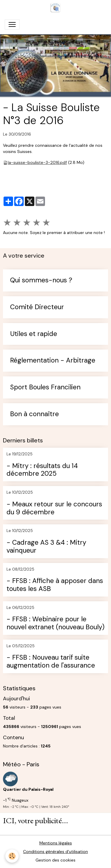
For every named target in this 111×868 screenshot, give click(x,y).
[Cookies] (12, 856)
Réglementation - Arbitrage (53, 361)
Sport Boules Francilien (45, 387)
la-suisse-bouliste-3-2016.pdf (37, 162)
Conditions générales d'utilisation (55, 851)
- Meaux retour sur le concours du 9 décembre (54, 508)
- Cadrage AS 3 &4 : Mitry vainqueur (46, 547)
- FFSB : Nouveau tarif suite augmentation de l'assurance (51, 662)
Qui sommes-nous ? (41, 280)
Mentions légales (56, 843)
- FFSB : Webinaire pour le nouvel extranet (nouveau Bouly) (55, 623)
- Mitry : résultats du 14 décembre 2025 (42, 470)
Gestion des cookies (55, 860)
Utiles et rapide (34, 334)
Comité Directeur (37, 307)
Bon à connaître (34, 414)
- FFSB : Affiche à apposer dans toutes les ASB (55, 585)
